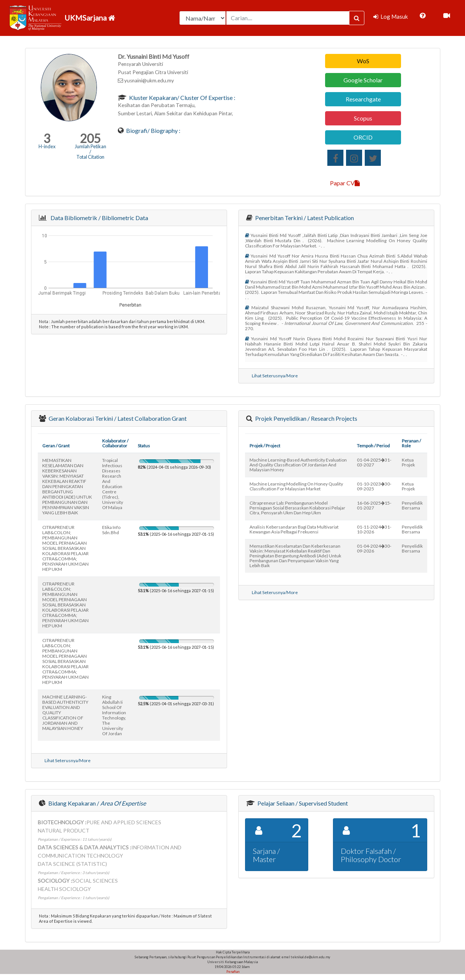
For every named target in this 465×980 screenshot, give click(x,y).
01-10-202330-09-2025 (374, 486)
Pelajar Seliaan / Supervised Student (302, 803)
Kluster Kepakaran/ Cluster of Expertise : (182, 98)
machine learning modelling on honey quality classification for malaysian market (296, 486)
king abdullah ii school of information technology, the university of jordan (114, 715)
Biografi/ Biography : (153, 130)
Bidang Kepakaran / (97, 803)
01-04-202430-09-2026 (374, 548)
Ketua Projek (408, 462)
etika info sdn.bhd (111, 530)
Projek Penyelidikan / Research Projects (306, 418)
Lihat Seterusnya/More (275, 376)
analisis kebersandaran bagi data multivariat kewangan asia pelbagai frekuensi (294, 529)
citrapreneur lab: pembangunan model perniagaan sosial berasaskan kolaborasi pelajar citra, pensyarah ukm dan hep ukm (297, 508)
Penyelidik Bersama (412, 505)
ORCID (363, 137)
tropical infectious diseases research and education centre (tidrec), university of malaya (113, 484)
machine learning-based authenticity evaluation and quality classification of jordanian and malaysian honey (298, 465)
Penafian (233, 972)
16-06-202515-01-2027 (374, 505)
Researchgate (363, 99)
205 (90, 138)
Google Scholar (363, 80)
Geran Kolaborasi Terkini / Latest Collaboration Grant (117, 418)
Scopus (363, 118)
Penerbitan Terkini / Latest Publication (304, 218)
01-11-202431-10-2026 (374, 529)
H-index (47, 146)
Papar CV (345, 183)
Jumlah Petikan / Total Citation (91, 152)
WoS (363, 61)
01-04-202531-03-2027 (374, 462)
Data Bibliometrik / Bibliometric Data (98, 218)
